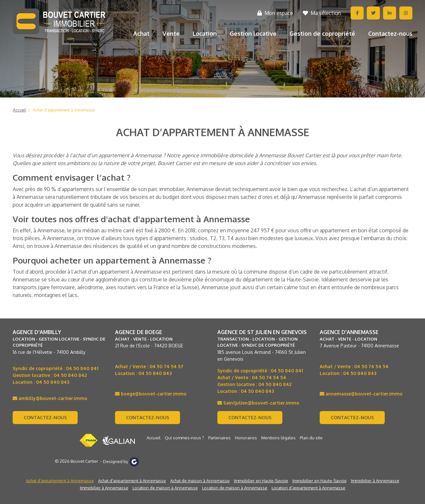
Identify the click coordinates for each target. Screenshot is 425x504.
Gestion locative (253, 33)
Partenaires (219, 438)
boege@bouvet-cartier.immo (151, 394)
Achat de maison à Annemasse (200, 481)
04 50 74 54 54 (269, 377)
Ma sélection (322, 13)
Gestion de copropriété (322, 33)
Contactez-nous (390, 33)
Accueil (19, 110)
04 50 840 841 (82, 368)
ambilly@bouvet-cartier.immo (50, 398)
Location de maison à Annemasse (165, 488)
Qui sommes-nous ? (184, 438)
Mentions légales (278, 438)
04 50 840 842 (70, 375)
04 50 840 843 (53, 382)
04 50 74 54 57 (166, 366)
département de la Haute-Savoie (281, 279)
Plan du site (311, 438)
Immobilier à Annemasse (375, 481)
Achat (141, 33)
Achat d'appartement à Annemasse (64, 110)
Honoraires (246, 438)
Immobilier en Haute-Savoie (261, 481)
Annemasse (200, 189)
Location (205, 33)
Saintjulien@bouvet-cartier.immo (258, 403)
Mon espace (275, 13)
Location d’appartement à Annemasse (309, 488)
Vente (171, 33)
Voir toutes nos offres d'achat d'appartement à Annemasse (131, 219)
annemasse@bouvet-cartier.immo (361, 394)
